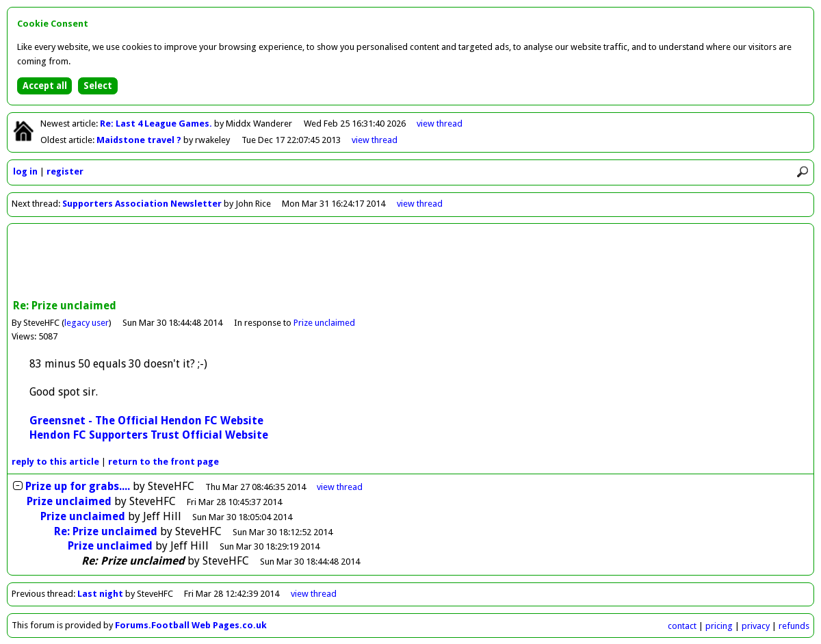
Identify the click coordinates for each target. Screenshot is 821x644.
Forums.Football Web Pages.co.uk (191, 625)
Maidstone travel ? (140, 140)
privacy (756, 626)
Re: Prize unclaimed (106, 531)
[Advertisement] (410, 263)
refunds (794, 626)
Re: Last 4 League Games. (157, 124)
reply (55, 462)
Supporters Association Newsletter (142, 204)
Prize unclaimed (324, 323)
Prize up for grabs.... (78, 486)
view (440, 124)
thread (340, 487)
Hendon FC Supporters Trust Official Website (149, 435)
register (65, 171)
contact (682, 626)
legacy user (87, 323)
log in (25, 171)
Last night (100, 594)
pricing (719, 626)
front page (164, 462)
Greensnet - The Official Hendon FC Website (146, 421)
